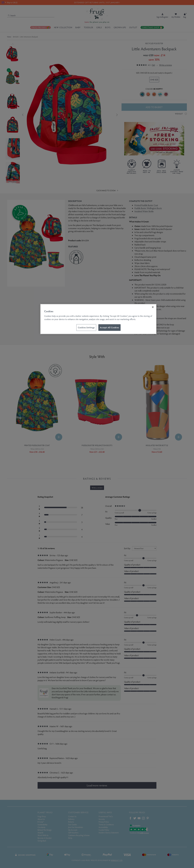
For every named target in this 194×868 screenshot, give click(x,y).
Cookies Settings (86, 327)
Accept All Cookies (109, 327)
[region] (98, 319)
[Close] (153, 307)
